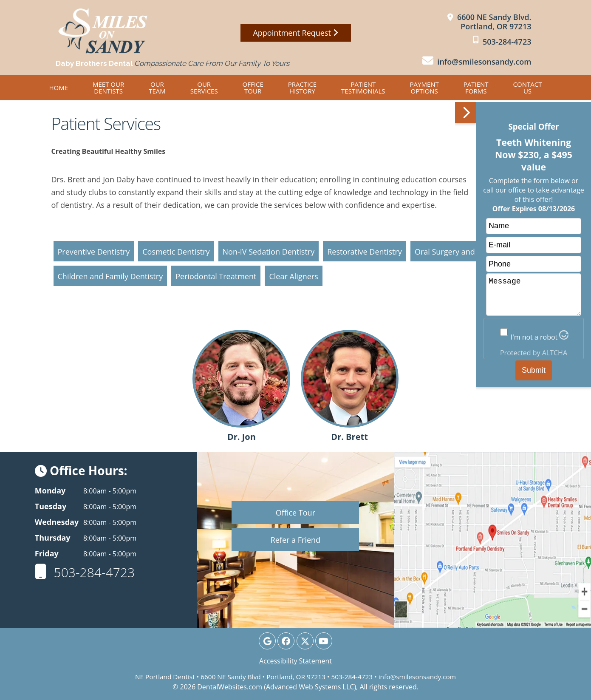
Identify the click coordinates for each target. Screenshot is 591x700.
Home (59, 88)
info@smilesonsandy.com (417, 677)
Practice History (302, 88)
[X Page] (305, 641)
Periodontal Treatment (216, 276)
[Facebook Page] (286, 641)
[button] (523, 347)
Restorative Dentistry (365, 252)
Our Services (204, 88)
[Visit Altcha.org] (564, 337)
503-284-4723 (85, 572)
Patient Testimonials (363, 88)
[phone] (534, 264)
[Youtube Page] (324, 641)
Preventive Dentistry (94, 252)
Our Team (157, 88)
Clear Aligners (293, 276)
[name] (534, 226)
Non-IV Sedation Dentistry (269, 252)
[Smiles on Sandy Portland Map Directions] (489, 22)
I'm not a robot (534, 337)
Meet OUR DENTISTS (108, 88)
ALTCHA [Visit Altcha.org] (555, 353)
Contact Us (528, 88)
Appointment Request (295, 33)
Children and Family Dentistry (110, 276)
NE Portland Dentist (165, 677)
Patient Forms (476, 88)
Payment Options (424, 88)
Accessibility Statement (295, 661)
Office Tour (253, 88)
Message (534, 295)
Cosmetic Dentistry (176, 252)
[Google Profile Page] (267, 641)
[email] (534, 245)
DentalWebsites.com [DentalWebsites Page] (230, 687)
